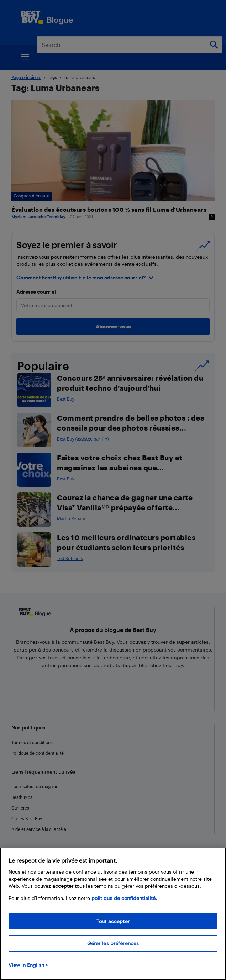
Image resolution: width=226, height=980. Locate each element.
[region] (113, 914)
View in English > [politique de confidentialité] (28, 965)
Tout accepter (113, 921)
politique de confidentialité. (124, 898)
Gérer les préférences (113, 943)
